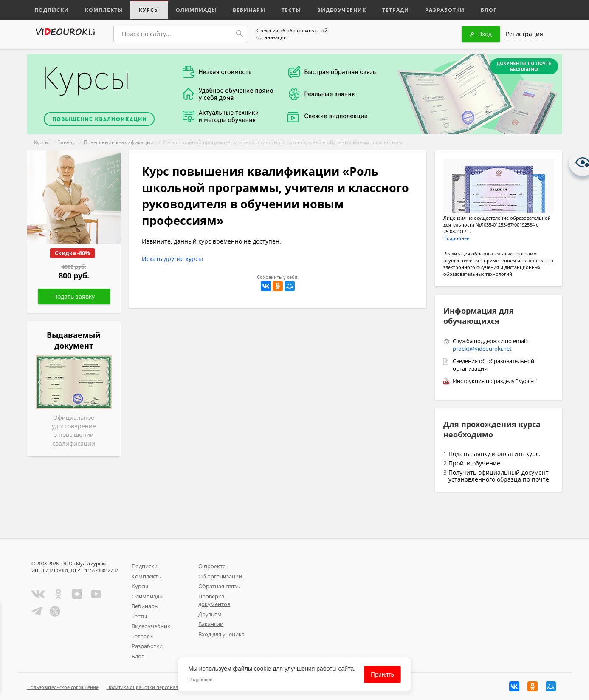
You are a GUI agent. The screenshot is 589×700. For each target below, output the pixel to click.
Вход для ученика (221, 634)
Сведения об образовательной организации (292, 34)
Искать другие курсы (172, 259)
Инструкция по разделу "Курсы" (495, 381)
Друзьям (210, 614)
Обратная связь (219, 586)
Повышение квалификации (119, 142)
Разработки (424, 10)
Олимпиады (188, 10)
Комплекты (100, 10)
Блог (466, 10)
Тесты (279, 10)
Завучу (66, 142)
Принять (382, 674)
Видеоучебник (326, 10)
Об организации (220, 576)
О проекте (212, 566)
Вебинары (238, 10)
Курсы (143, 10)
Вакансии (211, 624)
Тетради (377, 10)
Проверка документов (214, 600)
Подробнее (456, 238)
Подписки (50, 10)
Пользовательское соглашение (63, 687)
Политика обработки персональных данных (157, 687)
